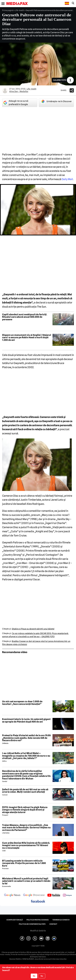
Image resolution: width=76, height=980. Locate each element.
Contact (53, 924)
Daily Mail (67, 179)
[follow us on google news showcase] (34, 895)
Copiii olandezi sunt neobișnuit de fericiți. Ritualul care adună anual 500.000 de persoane (25, 317)
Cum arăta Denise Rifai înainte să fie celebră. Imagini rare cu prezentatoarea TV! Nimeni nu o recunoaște (26, 845)
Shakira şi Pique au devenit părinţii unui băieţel (33, 629)
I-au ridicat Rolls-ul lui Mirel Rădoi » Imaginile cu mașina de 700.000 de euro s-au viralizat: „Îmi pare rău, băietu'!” (26, 756)
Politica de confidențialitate (32, 924)
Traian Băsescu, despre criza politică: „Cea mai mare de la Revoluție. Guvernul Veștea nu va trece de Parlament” (26, 828)
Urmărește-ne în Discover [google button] (56, 101)
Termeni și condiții (61, 920)
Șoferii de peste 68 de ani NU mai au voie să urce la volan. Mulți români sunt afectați (25, 791)
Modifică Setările (38, 931)
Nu (42, 976)
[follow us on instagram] (67, 895)
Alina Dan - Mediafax (19, 91)
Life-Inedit (19, 10)
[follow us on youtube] (54, 895)
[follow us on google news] (12, 895)
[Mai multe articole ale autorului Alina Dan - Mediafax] (5, 90)
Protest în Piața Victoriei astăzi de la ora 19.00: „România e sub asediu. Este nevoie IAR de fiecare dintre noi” (27, 738)
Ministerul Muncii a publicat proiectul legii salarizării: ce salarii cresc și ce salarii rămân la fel (26, 881)
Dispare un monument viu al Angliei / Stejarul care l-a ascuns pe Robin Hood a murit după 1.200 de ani (27, 338)
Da (34, 976)
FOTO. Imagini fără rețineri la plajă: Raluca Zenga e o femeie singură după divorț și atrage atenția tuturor (25, 810)
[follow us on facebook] (38, 902)
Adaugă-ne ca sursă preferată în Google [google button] (16, 103)
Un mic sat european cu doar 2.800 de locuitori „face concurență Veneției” (22, 703)
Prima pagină (8, 10)
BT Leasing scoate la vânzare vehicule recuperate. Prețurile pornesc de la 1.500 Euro (24, 863)
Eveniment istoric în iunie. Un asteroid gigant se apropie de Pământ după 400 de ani (26, 720)
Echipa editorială (15, 920)
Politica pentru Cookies (38, 920)
